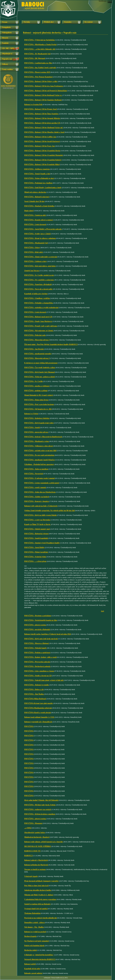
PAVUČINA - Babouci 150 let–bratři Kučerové (42, 141)
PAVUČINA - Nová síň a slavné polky (39, 289)
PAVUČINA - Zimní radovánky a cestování (41, 257)
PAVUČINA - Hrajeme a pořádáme (38, 616)
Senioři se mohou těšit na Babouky (38, 904)
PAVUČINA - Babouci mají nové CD (38, 317)
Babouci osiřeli (30, 964)
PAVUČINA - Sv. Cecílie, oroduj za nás (39, 275)
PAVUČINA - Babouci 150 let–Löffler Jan (40, 137)
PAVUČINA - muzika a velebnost (37, 386)
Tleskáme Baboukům (32, 913)
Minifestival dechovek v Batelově (37, 837)
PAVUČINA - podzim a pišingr (36, 391)
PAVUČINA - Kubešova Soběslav (37, 418)
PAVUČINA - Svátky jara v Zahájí (37, 234)
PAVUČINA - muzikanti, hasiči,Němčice (40, 460)
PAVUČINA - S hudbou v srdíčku (37, 298)
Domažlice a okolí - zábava (34, 923)
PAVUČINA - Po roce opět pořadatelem (39, 455)
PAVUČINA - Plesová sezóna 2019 (37, 72)
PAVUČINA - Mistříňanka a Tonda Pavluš (40, 45)
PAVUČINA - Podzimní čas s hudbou (38, 183)
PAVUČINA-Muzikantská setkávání (38, 708)
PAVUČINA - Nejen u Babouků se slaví (39, 178)
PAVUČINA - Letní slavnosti (35, 224)
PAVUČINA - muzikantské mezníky (38, 354)
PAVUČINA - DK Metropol (35, 58)
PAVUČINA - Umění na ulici (35, 215)
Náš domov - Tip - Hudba (34, 927)
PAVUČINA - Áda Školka (34, 694)
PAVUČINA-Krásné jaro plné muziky (39, 703)
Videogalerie (7, 33)
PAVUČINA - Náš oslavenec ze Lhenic (39, 331)
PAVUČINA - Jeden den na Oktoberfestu (40, 492)
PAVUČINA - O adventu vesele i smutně (39, 478)
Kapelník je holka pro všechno (36, 294)
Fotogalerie (6, 27)
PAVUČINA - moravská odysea (36, 432)
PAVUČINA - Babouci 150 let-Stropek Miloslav (42, 118)
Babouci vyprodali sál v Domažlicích (38, 722)
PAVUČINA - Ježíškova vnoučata (37, 169)
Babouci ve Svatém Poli (33, 105)
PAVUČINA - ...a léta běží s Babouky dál (40, 49)
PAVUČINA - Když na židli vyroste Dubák (40, 515)
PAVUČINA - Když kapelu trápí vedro (39, 423)
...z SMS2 (28, 828)
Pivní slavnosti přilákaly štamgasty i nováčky (41, 881)
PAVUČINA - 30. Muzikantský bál (37, 54)
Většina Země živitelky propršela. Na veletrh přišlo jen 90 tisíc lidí (49, 511)
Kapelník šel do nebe (32, 969)
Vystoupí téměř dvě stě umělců (36, 909)
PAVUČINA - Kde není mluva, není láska (40, 266)
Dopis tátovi (29, 211)
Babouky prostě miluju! (33, 973)
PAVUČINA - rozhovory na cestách (38, 809)
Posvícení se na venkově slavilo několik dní (41, 918)
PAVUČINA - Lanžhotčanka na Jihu (38, 63)
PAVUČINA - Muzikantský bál (36, 243)
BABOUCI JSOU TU (32, 851)
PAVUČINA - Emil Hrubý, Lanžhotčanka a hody (43, 188)
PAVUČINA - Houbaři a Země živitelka (39, 206)
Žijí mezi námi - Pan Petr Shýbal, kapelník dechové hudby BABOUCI (51, 344)
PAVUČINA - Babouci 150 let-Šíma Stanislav (42, 114)
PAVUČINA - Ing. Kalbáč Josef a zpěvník (40, 68)
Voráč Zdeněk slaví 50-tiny (34, 201)
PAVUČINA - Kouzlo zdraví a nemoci (39, 220)
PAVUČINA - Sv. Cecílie (33, 381)
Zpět (102, 611)
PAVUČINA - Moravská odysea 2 (37, 358)
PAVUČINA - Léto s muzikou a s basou (39, 671)
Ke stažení (89, 22)
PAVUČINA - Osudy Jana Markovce (38, 321)
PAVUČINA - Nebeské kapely (36, 648)
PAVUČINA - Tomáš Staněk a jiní (37, 174)
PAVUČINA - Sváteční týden (35, 557)
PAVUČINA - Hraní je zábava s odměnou (40, 238)
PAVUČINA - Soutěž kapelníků (36, 538)
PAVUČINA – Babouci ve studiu (37, 685)
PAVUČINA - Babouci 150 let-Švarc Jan (39, 146)
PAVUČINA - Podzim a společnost (37, 653)
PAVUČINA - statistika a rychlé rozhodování (41, 308)
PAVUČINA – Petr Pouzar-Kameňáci (38, 77)
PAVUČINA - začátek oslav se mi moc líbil (40, 451)
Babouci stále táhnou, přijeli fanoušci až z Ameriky (44, 842)
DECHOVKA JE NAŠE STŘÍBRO (38, 846)
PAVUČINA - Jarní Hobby (34, 547)
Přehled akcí (49, 22)
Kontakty (68, 22)
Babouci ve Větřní (31, 414)
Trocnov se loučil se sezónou (35, 869)
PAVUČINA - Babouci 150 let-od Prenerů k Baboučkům (46, 91)
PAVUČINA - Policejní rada (35, 335)
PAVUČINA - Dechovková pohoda (37, 666)
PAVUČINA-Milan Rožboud (35, 699)
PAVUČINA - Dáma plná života (36, 400)
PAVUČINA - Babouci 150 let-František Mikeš (42, 165)
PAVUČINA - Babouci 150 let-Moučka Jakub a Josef (44, 132)
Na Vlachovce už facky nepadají (36, 941)
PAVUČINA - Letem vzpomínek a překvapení (42, 483)
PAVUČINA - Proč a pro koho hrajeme (39, 404)
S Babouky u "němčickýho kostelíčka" (39, 955)
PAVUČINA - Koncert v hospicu (37, 501)
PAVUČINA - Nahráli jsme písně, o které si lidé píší (44, 680)
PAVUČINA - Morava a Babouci (37, 643)
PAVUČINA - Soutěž (32, 428)
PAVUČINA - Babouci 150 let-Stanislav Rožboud (43, 100)
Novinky (27, 22)
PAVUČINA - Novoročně (34, 474)
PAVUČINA (29, 726)
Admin (110, 2)
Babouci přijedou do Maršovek (36, 865)
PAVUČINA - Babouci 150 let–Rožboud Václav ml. (44, 128)
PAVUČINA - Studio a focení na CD (38, 676)
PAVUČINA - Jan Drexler (34, 349)
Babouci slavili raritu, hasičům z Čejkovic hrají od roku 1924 (48, 634)
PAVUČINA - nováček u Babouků (37, 630)
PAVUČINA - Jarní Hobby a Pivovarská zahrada (43, 229)
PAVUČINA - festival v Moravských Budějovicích (43, 437)
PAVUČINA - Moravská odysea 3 (37, 340)
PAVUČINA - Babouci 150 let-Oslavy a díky (41, 81)
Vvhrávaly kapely (31, 876)
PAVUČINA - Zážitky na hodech (37, 497)
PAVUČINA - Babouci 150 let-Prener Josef (41, 109)
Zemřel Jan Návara (32, 271)
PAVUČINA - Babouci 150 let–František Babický (43, 160)
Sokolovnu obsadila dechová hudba (38, 890)
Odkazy (5, 64)
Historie (5, 38)
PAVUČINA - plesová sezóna (35, 625)
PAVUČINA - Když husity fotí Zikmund (39, 372)
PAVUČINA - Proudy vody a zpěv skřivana (41, 326)
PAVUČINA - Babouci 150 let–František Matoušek (44, 155)
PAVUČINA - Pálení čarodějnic (36, 552)
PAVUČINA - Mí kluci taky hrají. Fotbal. (40, 805)
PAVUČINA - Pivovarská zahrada (37, 662)
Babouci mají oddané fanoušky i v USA (39, 717)
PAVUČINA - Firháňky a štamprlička (39, 303)
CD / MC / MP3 (8, 48)
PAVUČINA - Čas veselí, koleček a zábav (40, 368)
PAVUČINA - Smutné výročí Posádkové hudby (42, 543)
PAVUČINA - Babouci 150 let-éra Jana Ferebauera (44, 86)
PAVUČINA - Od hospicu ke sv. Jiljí (38, 409)
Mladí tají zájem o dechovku (35, 192)
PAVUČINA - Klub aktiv (34, 252)
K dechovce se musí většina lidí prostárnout (41, 363)
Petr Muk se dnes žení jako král (36, 886)
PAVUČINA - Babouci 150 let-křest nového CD (42, 123)
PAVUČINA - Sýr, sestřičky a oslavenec (39, 280)
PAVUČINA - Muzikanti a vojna (37, 441)
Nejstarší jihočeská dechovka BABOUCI (40, 959)
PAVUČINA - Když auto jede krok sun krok (41, 639)
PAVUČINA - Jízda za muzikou (36, 469)
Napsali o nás (7, 59)
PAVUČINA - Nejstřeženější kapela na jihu (41, 620)
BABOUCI (28, 856)
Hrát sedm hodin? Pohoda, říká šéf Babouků (41, 800)
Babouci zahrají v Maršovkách (36, 860)
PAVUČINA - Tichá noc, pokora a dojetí (40, 377)
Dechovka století (31, 950)
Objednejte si (7, 54)
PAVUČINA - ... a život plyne (35, 561)
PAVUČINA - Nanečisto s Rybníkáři (38, 284)
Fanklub (5, 43)
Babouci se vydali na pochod (35, 932)
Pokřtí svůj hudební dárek (34, 946)
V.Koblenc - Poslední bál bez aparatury (39, 464)
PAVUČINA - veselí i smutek (35, 488)
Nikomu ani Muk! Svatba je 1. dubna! (39, 895)
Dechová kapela (30, 936)
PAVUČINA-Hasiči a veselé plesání (38, 713)
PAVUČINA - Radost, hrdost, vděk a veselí (40, 657)
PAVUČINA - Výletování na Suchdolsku (39, 40)
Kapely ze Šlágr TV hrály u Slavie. (37, 524)
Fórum (5, 22)
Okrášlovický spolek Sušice (35, 833)
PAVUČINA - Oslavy (32, 248)
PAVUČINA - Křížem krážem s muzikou (40, 814)
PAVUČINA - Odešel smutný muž (37, 529)
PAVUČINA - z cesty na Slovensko (37, 520)
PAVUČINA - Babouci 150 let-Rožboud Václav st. (43, 95)
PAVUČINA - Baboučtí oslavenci (37, 197)
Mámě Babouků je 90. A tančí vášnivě (39, 395)
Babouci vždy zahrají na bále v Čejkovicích (41, 506)
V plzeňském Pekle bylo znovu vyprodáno (40, 899)
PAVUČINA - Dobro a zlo (34, 689)
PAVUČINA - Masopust (33, 823)
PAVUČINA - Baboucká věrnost (36, 534)
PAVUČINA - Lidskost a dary (36, 261)
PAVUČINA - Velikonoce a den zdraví (39, 446)
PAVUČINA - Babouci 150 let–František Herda (42, 151)
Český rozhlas (7, 69)
